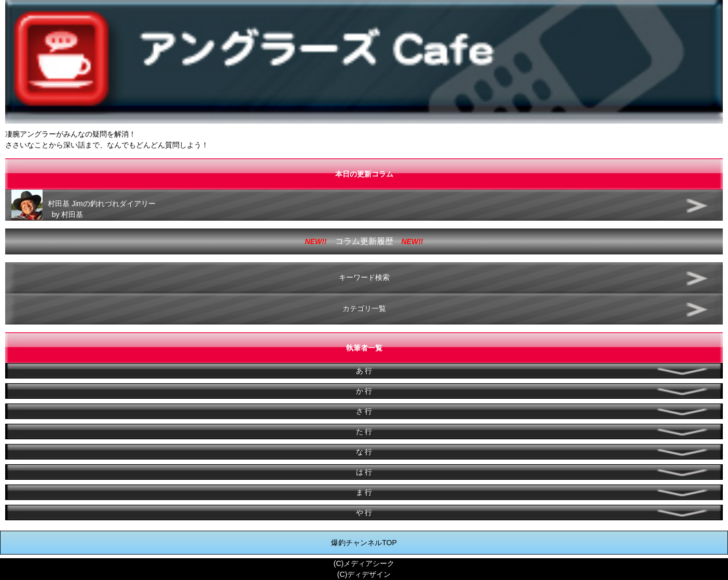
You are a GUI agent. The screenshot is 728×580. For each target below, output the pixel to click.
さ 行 (364, 411)
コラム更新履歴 (364, 241)
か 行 (364, 391)
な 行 (364, 452)
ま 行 (364, 492)
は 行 (364, 472)
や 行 (364, 512)
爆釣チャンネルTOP (364, 543)
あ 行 (364, 371)
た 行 (364, 431)
